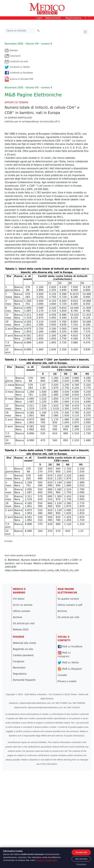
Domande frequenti (24, 680)
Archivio (18, 617)
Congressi (19, 662)
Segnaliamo (20, 674)
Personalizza (81, 864)
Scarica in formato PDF (19, 79)
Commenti (13, 56)
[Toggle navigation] (85, 32)
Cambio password (23, 655)
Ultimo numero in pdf (70, 605)
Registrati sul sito (23, 649)
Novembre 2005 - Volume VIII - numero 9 (28, 44)
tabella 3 (25, 227)
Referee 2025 (21, 630)
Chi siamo (19, 599)
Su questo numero (68, 599)
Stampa (11, 50)
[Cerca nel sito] (20, 31)
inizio (9, 541)
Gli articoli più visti (24, 623)
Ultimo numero (22, 611)
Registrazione (73, 18)
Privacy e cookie (67, 681)
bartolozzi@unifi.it (50, 121)
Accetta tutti (81, 852)
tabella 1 (16, 220)
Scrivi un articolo (23, 605)
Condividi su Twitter (17, 67)
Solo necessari (81, 859)
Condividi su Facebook (19, 73)
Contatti (62, 675)
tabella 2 (44, 224)
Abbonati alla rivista (25, 643)
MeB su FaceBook (70, 647)
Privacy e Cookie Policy (47, 860)
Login (39, 18)
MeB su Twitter (68, 663)
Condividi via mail (16, 61)
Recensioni (19, 668)
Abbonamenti (53, 18)
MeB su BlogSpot (70, 669)
